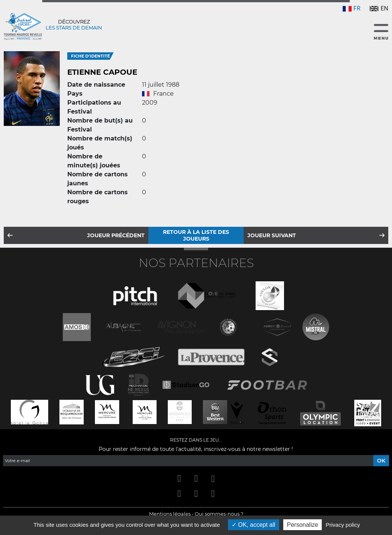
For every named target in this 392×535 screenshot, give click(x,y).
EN (379, 8)
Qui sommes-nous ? (219, 514)
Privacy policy (343, 525)
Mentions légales (170, 514)
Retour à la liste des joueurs (196, 235)
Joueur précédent (116, 235)
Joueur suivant (272, 235)
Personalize (303, 525)
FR (352, 8)
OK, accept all (254, 525)
